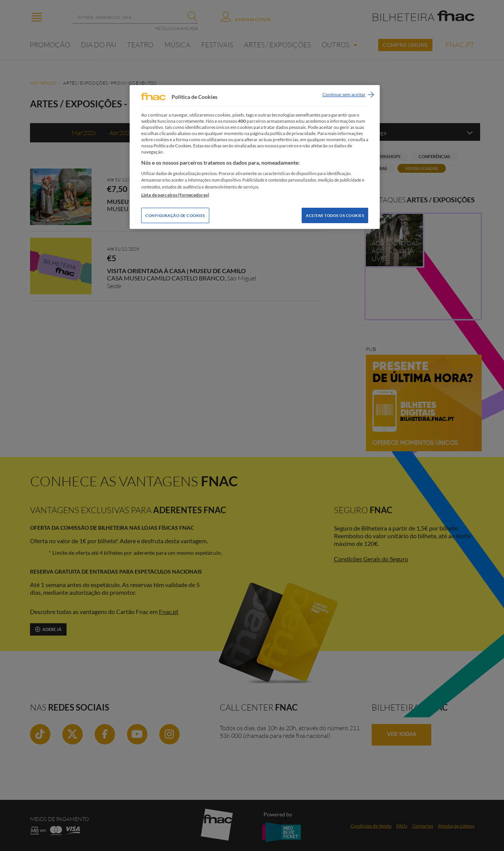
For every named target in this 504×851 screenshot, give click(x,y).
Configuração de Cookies (175, 215)
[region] (255, 157)
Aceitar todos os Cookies (335, 215)
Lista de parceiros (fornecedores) (175, 195)
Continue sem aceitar (344, 94)
